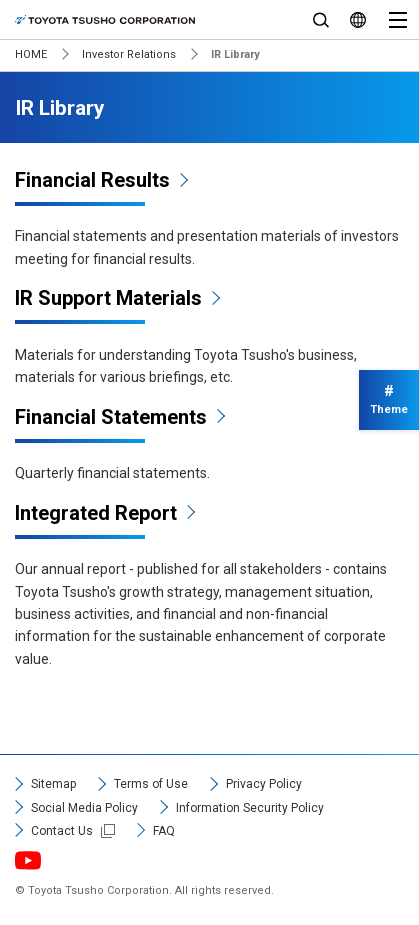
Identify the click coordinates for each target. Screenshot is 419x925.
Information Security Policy (250, 808)
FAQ (164, 831)
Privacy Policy (264, 784)
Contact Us (62, 831)
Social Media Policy (84, 808)
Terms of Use (151, 784)
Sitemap (53, 784)
